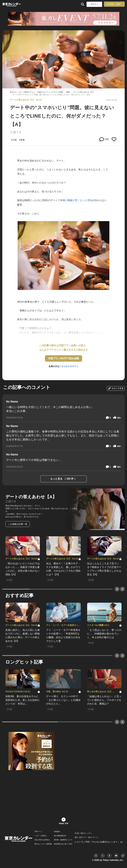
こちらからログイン (69, 366)
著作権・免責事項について (63, 840)
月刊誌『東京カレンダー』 (84, 833)
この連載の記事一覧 (18, 524)
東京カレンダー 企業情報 (43, 844)
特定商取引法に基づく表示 (63, 844)
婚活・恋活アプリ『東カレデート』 (87, 837)
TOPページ (38, 832)
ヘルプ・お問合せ (41, 836)
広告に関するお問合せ (42, 840)
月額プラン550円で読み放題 (63, 358)
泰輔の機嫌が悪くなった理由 (76, 200)
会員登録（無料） (114, 4)
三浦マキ (16, 132)
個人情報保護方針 (60, 836)
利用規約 (57, 832)
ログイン (94, 4)
